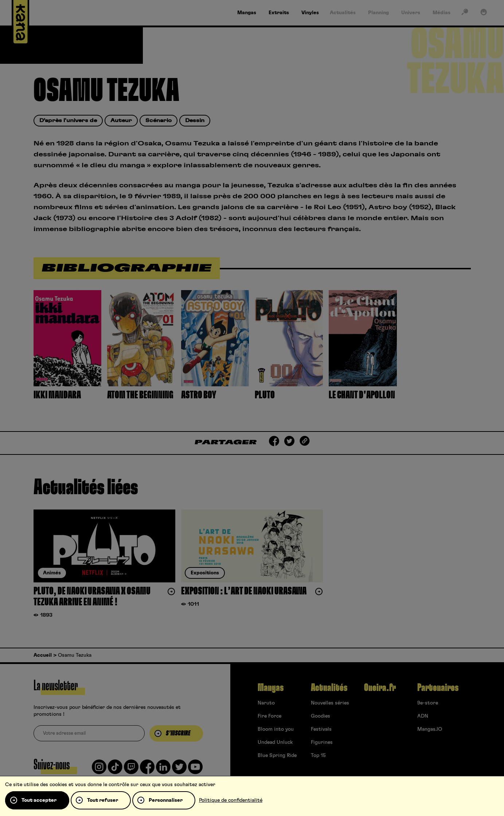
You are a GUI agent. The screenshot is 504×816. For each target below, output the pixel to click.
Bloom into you (276, 729)
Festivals (321, 729)
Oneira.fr (380, 688)
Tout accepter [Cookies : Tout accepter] (39, 800)
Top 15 (318, 756)
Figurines (322, 742)
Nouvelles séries (330, 703)
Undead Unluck (275, 742)
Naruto (266, 703)
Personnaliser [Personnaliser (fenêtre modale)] (166, 800)
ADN (423, 716)
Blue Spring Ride (277, 756)
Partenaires (438, 688)
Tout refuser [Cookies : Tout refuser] (103, 800)
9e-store (428, 703)
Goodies (321, 716)
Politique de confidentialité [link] (231, 800)
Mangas (271, 688)
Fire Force (269, 716)
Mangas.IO (430, 729)
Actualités (329, 688)
